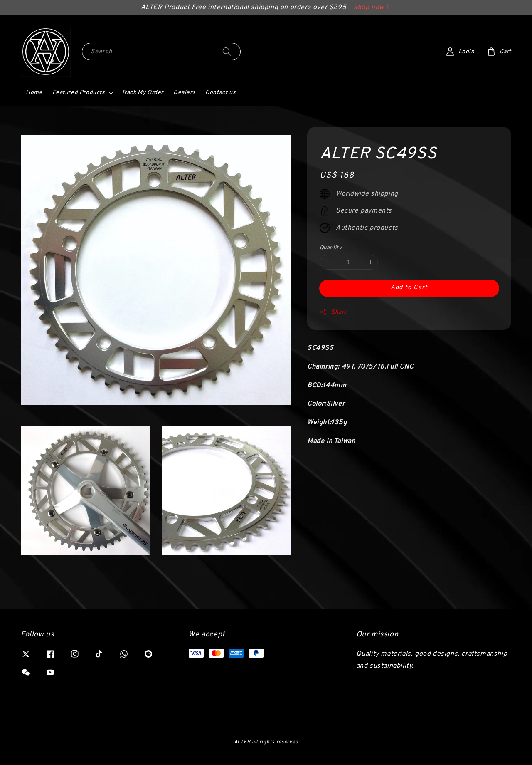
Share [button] (334, 312)
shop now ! (371, 7)
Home (34, 93)
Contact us (220, 93)
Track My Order (142, 93)
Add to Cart (409, 288)
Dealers (184, 93)
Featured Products (79, 93)
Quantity (331, 248)
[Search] (227, 51)
